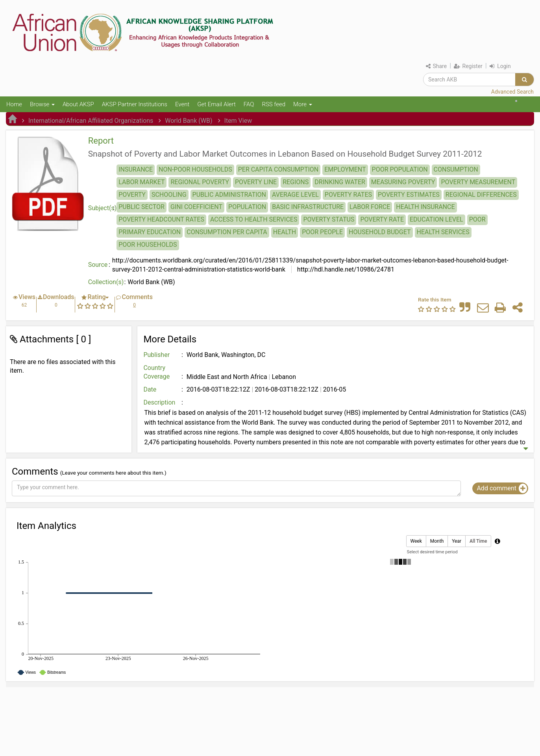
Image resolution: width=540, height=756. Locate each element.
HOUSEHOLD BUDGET (380, 232)
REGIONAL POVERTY (200, 182)
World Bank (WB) (189, 121)
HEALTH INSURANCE (425, 207)
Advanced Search (512, 92)
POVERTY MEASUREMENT (478, 182)
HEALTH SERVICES (443, 232)
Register (468, 66)
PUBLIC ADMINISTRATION (229, 195)
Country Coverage (156, 372)
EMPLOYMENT (345, 169)
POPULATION (247, 207)
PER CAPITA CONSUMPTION (278, 169)
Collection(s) (106, 282)
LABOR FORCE (370, 207)
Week (416, 541)
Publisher (156, 355)
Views (27, 297)
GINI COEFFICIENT (196, 207)
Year (457, 541)
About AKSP (78, 104)
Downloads (58, 297)
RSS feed (274, 104)
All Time (478, 541)
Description (159, 402)
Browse (42, 104)
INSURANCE (136, 169)
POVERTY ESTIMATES (409, 195)
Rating (96, 297)
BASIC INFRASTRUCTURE (308, 207)
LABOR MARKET (141, 182)
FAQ (249, 104)
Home (14, 104)
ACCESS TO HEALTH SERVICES (254, 219)
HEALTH (285, 232)
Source (98, 265)
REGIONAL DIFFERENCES (481, 195)
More (303, 104)
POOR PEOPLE (322, 232)
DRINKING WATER (340, 182)
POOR (477, 219)
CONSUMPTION (456, 169)
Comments (137, 297)
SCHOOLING (169, 195)
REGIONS (296, 182)
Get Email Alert (216, 104)
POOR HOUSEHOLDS (148, 245)
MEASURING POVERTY (403, 182)
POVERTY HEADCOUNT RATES (161, 219)
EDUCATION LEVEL (436, 219)
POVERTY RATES (348, 195)
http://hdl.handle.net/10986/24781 (345, 269)
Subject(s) (103, 208)
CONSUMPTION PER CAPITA (227, 232)
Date (150, 389)
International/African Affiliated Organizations (91, 121)
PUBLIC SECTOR (141, 207)
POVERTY (132, 195)
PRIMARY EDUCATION (150, 232)
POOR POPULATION (400, 169)
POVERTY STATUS (329, 219)
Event (182, 104)
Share (436, 66)
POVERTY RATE (382, 219)
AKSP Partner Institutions (135, 104)
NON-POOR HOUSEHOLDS (195, 169)
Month (437, 541)
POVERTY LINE (256, 182)
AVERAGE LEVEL (295, 195)
